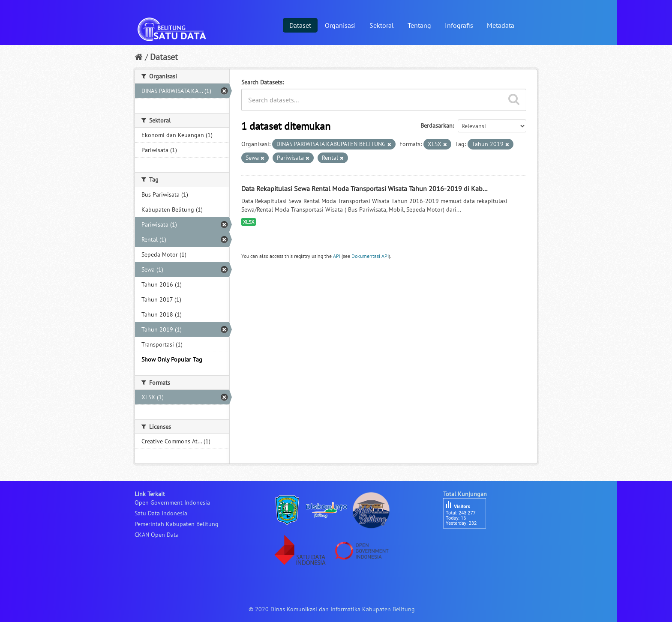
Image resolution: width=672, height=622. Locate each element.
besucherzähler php (469, 543)
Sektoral (382, 25)
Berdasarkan (436, 126)
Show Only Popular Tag (172, 359)
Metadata (501, 25)
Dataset (300, 25)
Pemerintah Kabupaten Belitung (177, 524)
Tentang (419, 25)
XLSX (249, 222)
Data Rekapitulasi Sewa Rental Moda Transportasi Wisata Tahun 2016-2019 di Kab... (364, 188)
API (337, 256)
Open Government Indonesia (172, 502)
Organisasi (340, 25)
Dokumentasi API (370, 256)
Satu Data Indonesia (161, 513)
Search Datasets (262, 82)
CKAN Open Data (157, 535)
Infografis (459, 25)
